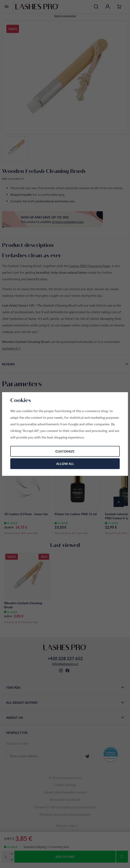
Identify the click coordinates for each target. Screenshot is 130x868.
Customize (65, 451)
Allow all (65, 464)
